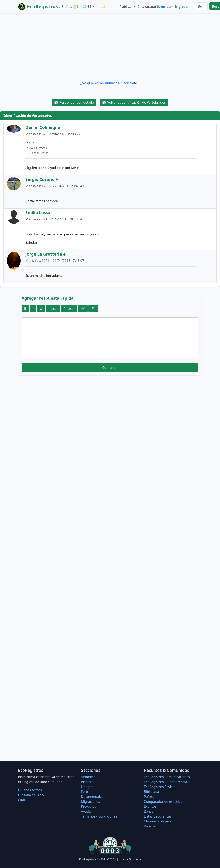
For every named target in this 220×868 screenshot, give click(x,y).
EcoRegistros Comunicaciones (167, 777)
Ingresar (182, 7)
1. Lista (69, 308)
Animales (88, 777)
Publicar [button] (126, 7)
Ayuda (86, 811)
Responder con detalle (74, 102)
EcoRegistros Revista (160, 787)
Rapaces (150, 826)
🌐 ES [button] (87, 7)
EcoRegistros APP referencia (165, 782)
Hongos (87, 787)
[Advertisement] (110, 47)
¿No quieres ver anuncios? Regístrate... (110, 83)
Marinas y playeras (158, 821)
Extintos (150, 806)
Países (149, 797)
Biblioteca (151, 792)
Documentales (92, 797)
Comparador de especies (163, 801)
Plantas (87, 782)
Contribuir (165, 7)
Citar (22, 800)
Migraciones (91, 801)
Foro (85, 792)
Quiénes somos (30, 790)
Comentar (110, 368)
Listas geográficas (158, 816)
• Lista (53, 308)
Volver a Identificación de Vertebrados (134, 102)
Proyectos (89, 806)
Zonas (148, 811)
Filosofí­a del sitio (31, 795)
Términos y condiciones (99, 816)
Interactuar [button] (147, 7)
